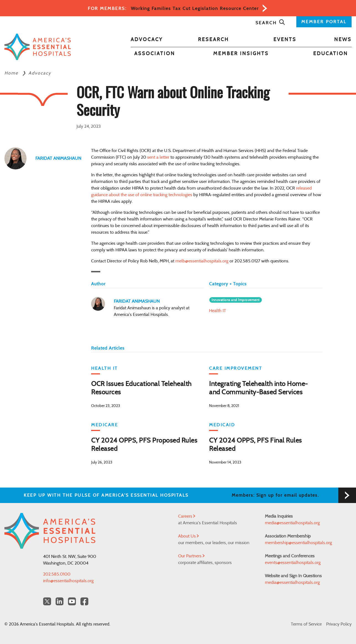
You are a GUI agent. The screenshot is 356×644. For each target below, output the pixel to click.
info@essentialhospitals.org (68, 581)
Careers (187, 516)
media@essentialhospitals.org (292, 523)
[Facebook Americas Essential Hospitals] (84, 601)
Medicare (105, 425)
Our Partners (191, 556)
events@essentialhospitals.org (293, 563)
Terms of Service (306, 624)
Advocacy (147, 40)
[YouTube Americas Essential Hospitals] (72, 601)
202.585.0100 (57, 574)
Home (12, 73)
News (343, 40)
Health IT (218, 311)
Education (331, 54)
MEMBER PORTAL (324, 22)
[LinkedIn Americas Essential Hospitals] (60, 601)
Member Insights (241, 54)
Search (270, 23)
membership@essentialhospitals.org (298, 543)
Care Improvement (236, 368)
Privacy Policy (339, 624)
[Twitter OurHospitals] (47, 601)
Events (285, 40)
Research (213, 40)
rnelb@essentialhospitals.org (202, 261)
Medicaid (222, 425)
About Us (188, 536)
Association (155, 54)
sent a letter (158, 157)
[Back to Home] (38, 47)
